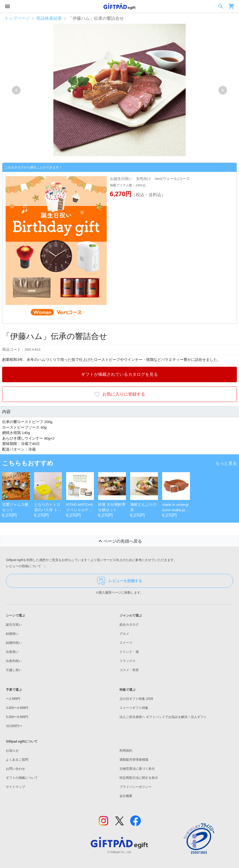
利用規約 (126, 751)
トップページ (17, 18)
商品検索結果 (49, 18)
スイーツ (126, 643)
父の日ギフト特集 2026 (136, 699)
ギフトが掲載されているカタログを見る (120, 374)
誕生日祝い (14, 625)
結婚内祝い (14, 643)
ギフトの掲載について (22, 778)
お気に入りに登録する (120, 394)
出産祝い (12, 652)
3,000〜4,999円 (17, 708)
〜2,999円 (13, 699)
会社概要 (126, 796)
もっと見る (226, 463)
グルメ (124, 634)
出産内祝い (14, 661)
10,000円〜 (14, 726)
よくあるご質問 (17, 760)
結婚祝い (12, 634)
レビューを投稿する (120, 581)
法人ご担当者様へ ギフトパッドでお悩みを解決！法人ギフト (163, 717)
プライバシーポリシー (136, 787)
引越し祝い (14, 670)
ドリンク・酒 (129, 652)
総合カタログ (129, 625)
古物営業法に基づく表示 (137, 769)
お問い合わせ (15, 769)
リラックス (128, 661)
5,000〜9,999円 (17, 717)
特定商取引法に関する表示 (139, 778)
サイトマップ (15, 787)
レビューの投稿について (27, 566)
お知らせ (12, 751)
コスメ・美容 (129, 670)
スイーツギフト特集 (134, 708)
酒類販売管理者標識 (134, 760)
